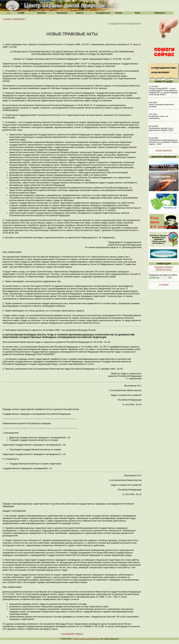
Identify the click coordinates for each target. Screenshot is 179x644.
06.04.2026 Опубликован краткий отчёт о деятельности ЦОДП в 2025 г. (161, 128)
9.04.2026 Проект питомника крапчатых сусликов (161, 104)
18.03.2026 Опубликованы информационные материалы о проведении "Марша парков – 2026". (163, 141)
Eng (9, 13)
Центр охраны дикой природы (86, 639)
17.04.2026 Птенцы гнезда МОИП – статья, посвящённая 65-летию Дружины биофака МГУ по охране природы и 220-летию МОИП (163, 90)
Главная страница (164, 267)
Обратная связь (164, 269)
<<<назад (164, 284)
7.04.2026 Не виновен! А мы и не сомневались (159, 116)
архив (7, 19)
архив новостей (164, 150)
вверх (79, 634)
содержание (18, 19)
